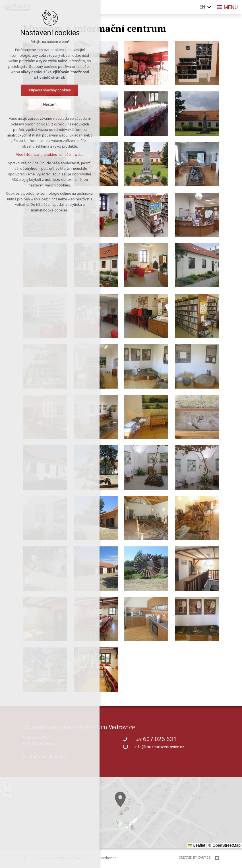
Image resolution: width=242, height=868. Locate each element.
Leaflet (197, 845)
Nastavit (38, 104)
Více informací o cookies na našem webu (38, 155)
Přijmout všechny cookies (38, 90)
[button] (8, 785)
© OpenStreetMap (225, 845)
